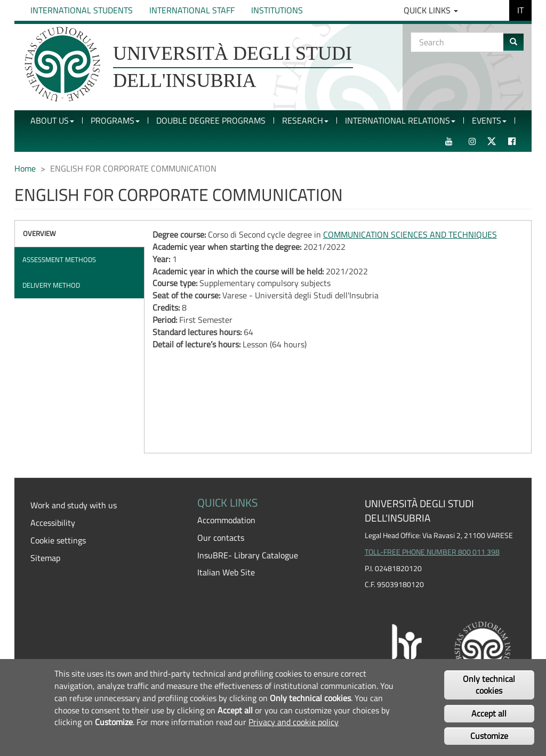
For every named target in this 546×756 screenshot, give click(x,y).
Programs (115, 120)
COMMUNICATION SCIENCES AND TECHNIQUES (410, 234)
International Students (82, 10)
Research (305, 120)
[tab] (79, 234)
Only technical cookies (489, 685)
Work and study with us (74, 505)
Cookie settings (58, 540)
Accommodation (226, 520)
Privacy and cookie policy (294, 722)
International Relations (400, 120)
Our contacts (221, 538)
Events (489, 120)
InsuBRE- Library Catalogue (248, 555)
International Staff (192, 10)
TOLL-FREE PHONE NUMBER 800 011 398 (432, 552)
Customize (489, 736)
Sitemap (45, 558)
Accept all (489, 713)
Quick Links (431, 10)
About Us (52, 120)
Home (25, 168)
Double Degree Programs (211, 120)
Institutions (277, 10)
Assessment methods (59, 259)
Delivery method (51, 285)
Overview (39, 233)
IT (520, 10)
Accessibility (53, 523)
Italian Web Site (226, 572)
